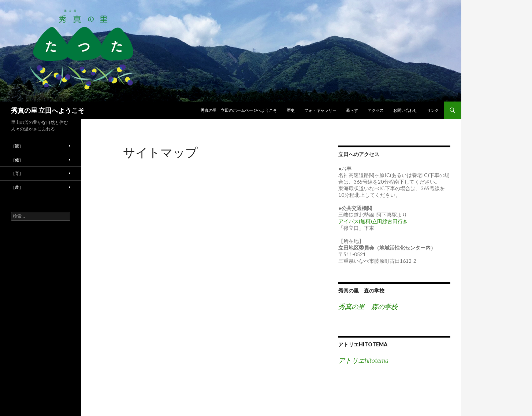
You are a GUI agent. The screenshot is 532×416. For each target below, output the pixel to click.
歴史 (291, 110)
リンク (433, 110)
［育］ (17, 173)
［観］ (17, 146)
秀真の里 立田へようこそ (48, 110)
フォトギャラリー (320, 110)
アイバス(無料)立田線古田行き (373, 221)
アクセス (376, 110)
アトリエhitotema (363, 344)
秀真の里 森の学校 (361, 290)
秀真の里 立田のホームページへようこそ (239, 110)
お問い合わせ (405, 110)
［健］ (17, 160)
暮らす (352, 110)
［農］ (17, 187)
